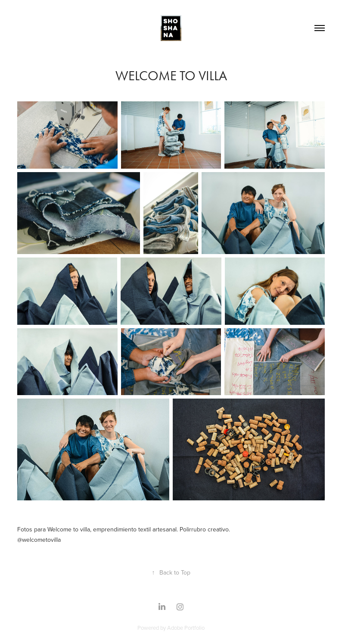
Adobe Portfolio (186, 628)
